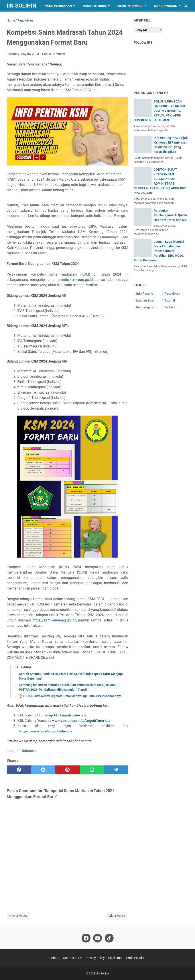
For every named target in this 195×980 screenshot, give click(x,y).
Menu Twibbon (166, 6)
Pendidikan (172, 294)
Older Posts (117, 916)
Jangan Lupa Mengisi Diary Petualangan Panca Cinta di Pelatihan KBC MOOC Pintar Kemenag (159, 251)
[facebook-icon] (86, 938)
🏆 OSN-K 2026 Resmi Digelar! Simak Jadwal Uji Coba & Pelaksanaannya (70, 696)
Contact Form (73, 958)
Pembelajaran (146, 307)
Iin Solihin (22, 6)
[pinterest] (67, 770)
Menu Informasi (130, 6)
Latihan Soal (145, 300)
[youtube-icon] (98, 938)
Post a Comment (54, 54)
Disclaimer (115, 958)
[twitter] (43, 770)
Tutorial (170, 300)
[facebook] (19, 770)
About (55, 958)
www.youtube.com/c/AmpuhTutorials (81, 721)
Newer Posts (18, 916)
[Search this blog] (186, 6)
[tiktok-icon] (109, 938)
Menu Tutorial (95, 6)
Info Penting (145, 294)
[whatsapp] (92, 770)
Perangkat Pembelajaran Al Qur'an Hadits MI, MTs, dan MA (170, 215)
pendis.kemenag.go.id (76, 280)
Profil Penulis (135, 958)
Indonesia (30, 751)
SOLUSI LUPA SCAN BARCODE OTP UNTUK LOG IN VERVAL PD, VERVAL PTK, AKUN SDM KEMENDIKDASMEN (160, 111)
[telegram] (116, 770)
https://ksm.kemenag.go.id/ (54, 620)
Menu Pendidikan (58, 6)
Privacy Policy (95, 958)
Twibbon (170, 307)
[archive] (148, 30)
